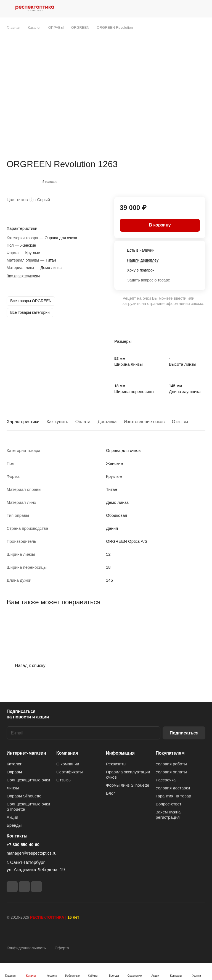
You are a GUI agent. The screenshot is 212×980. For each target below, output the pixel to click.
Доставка (107, 422)
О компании (68, 764)
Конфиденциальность (26, 948)
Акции (12, 817)
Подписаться (184, 733)
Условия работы (171, 764)
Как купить (57, 422)
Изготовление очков (144, 422)
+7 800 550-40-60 (23, 845)
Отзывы (180, 422)
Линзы (13, 788)
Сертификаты (70, 772)
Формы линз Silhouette (128, 785)
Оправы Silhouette (24, 796)
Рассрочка (166, 780)
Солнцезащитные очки (28, 780)
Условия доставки (173, 788)
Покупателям (170, 753)
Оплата (83, 422)
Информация (120, 753)
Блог (110, 793)
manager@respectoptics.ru (31, 853)
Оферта (62, 948)
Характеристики (23, 422)
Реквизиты (116, 764)
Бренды (14, 825)
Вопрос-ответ (169, 804)
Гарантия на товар (173, 796)
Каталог (14, 764)
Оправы (14, 772)
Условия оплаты (171, 772)
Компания (67, 753)
